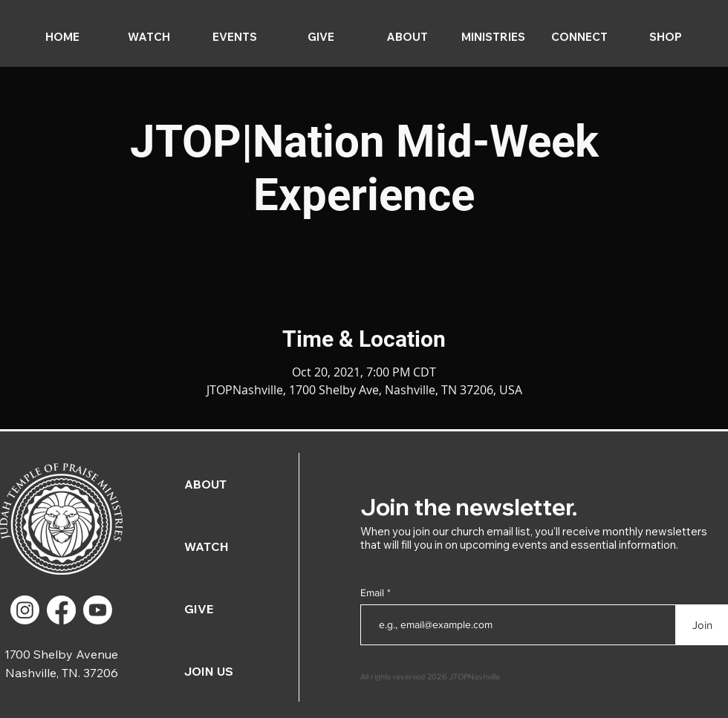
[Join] (702, 625)
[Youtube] (98, 610)
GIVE (199, 609)
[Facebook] (61, 610)
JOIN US (209, 671)
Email (374, 593)
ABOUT (205, 484)
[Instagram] (25, 610)
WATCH (207, 546)
